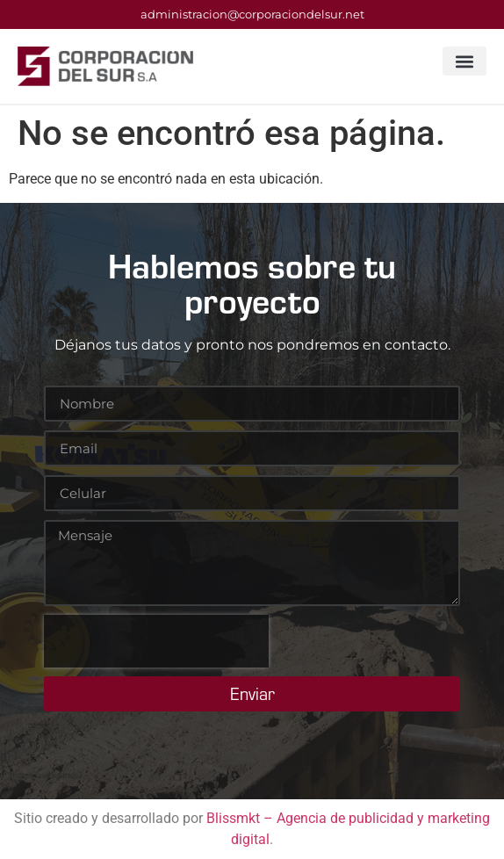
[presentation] (156, 641)
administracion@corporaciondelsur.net (252, 14)
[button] (464, 61)
